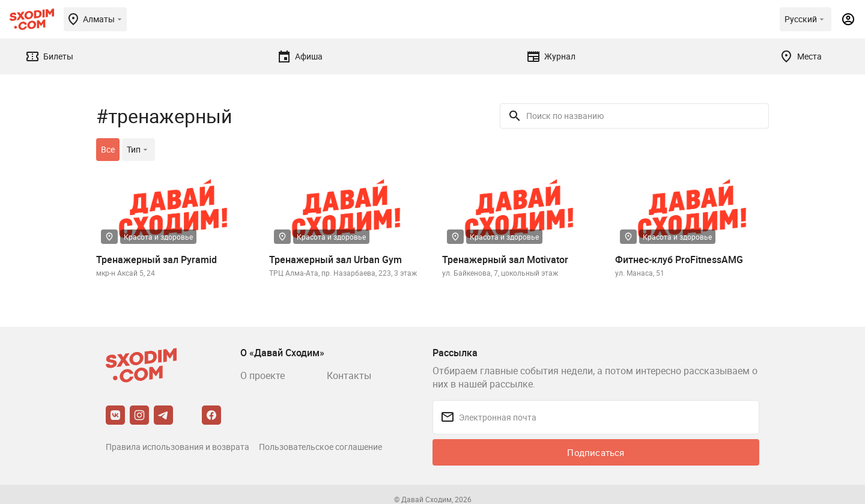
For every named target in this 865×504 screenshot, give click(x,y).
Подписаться (596, 452)
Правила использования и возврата (178, 447)
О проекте (263, 375)
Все (108, 149)
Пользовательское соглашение (320, 447)
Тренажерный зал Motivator (505, 260)
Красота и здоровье (158, 237)
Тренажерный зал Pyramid (156, 260)
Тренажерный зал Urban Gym (335, 260)
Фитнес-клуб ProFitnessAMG (679, 260)
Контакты (349, 375)
